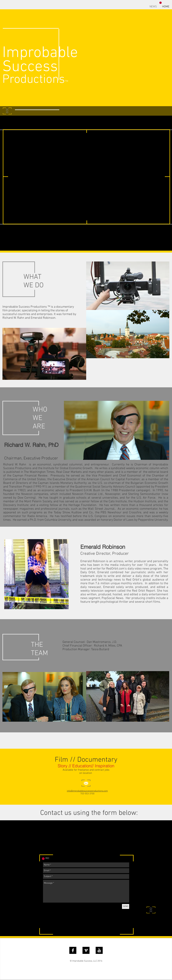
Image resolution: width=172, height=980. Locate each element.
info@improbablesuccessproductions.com (87, 791)
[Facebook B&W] (73, 950)
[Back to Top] (151, 910)
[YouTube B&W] (99, 950)
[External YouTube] (87, 177)
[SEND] (126, 906)
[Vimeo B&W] (86, 950)
